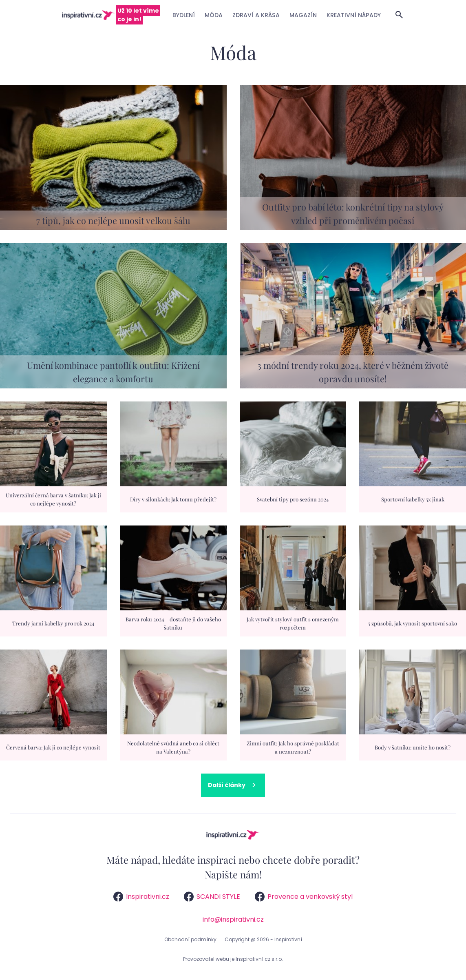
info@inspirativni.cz (233, 919)
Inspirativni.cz (141, 897)
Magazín (303, 15)
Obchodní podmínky (190, 939)
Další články (227, 785)
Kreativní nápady (354, 15)
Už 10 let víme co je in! (138, 15)
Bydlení (184, 15)
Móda (214, 15)
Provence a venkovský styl (304, 897)
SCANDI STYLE (212, 897)
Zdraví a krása (256, 15)
